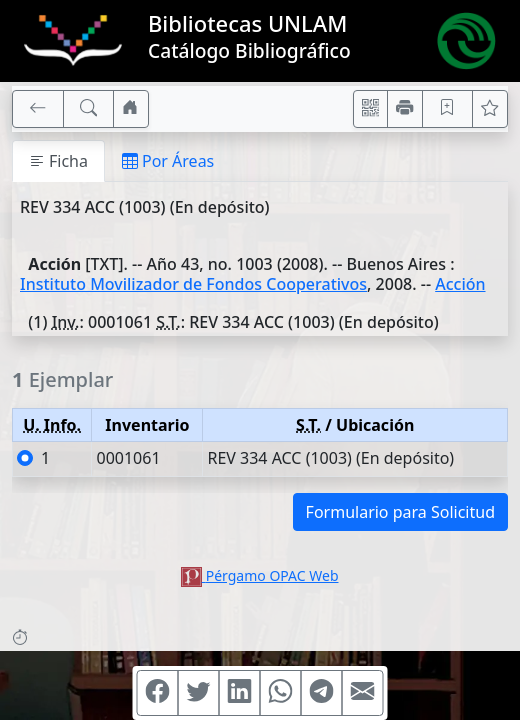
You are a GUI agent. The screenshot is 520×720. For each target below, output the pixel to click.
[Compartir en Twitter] (199, 693)
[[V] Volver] (38, 109)
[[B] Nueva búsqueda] (89, 109)
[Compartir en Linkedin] (240, 693)
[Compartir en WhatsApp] (281, 693)
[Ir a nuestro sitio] (131, 109)
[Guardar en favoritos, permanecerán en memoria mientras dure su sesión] (448, 109)
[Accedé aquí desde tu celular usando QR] (371, 109)
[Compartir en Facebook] (158, 693)
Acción (460, 284)
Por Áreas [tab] (168, 161)
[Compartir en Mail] (363, 693)
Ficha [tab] (58, 161)
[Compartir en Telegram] (322, 693)
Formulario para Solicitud (400, 512)
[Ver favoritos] (490, 109)
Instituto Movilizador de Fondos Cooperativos (193, 284)
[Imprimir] (405, 109)
